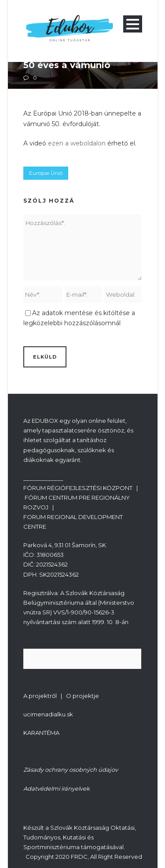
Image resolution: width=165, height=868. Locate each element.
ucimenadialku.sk (48, 714)
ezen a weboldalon (77, 143)
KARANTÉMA (41, 733)
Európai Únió (46, 173)
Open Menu (133, 24)
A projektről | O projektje (61, 696)
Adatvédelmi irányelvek (57, 788)
